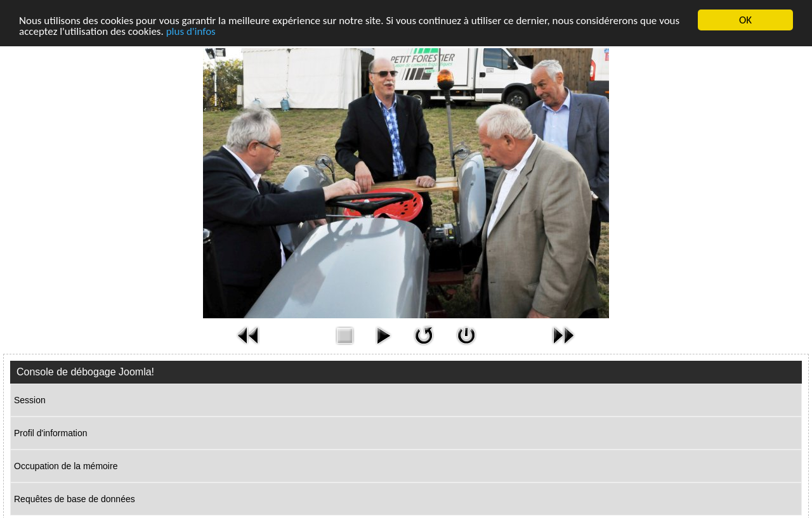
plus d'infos (191, 31)
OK (745, 20)
